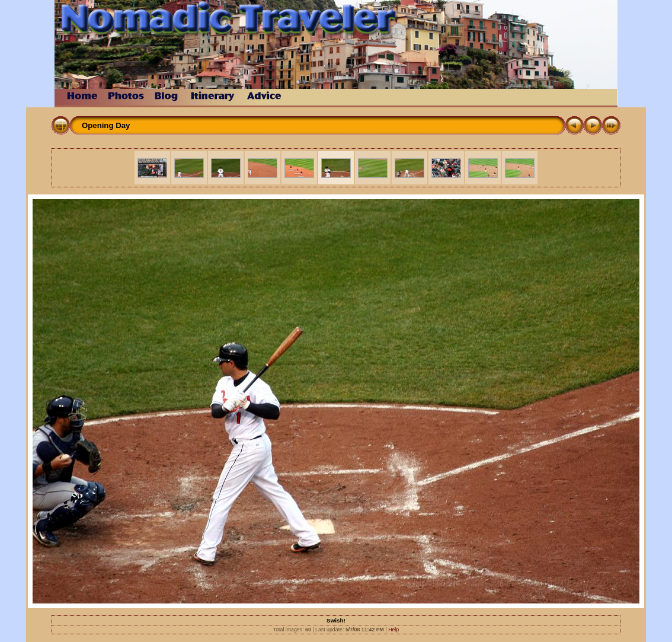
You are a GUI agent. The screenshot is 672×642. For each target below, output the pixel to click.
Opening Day (106, 125)
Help (393, 630)
